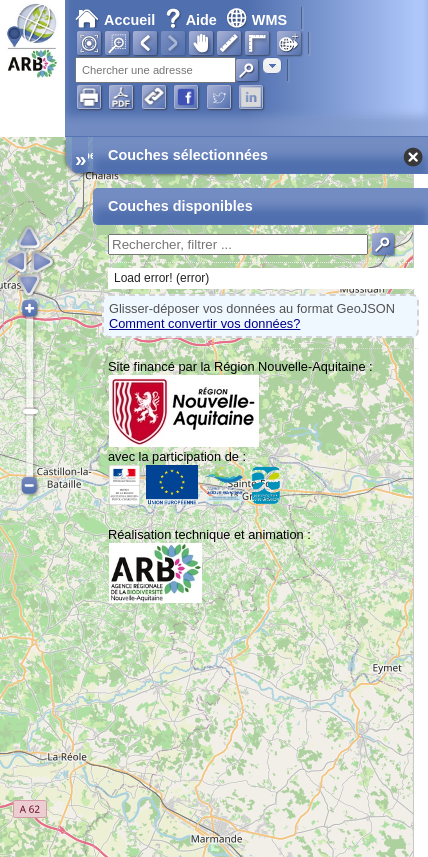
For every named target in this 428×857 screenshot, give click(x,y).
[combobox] (272, 65)
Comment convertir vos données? (204, 323)
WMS (256, 20)
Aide (193, 20)
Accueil (115, 20)
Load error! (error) (161, 278)
